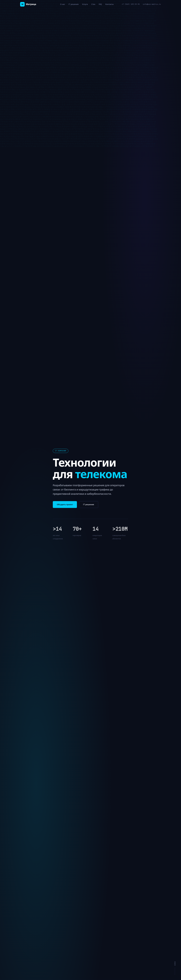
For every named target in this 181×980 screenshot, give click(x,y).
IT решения (74, 4)
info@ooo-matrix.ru (152, 4)
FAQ (100, 4)
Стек (93, 4)
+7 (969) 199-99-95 (131, 4)
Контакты (109, 4)
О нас (63, 4)
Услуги (85, 4)
